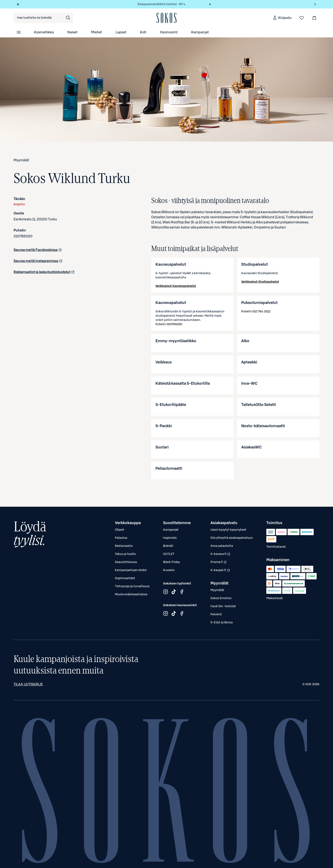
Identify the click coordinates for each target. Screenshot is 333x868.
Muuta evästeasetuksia (131, 594)
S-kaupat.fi (221, 571)
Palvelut (216, 614)
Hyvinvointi (169, 32)
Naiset (72, 32)
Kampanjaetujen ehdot (131, 570)
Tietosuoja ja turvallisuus (132, 586)
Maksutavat (275, 598)
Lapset (121, 32)
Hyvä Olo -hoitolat (223, 606)
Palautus (121, 538)
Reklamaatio (124, 546)
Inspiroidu (170, 538)
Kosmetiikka (44, 32)
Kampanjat (200, 32)
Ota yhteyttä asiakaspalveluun (232, 538)
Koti (143, 32)
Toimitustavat (276, 547)
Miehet (97, 32)
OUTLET (169, 554)
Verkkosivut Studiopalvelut (260, 282)
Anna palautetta (222, 546)
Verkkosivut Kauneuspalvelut (176, 286)
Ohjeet (120, 530)
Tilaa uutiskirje (28, 684)
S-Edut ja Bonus (222, 623)
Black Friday (171, 562)
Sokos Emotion (221, 598)
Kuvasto (169, 570)
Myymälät (21, 160)
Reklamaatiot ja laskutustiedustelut (44, 273)
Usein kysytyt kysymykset (228, 530)
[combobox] (43, 18)
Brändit (168, 546)
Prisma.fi (221, 563)
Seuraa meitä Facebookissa (38, 251)
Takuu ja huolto (125, 554)
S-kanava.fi (221, 555)
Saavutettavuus (126, 562)
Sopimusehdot (125, 578)
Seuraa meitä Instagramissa (38, 262)
